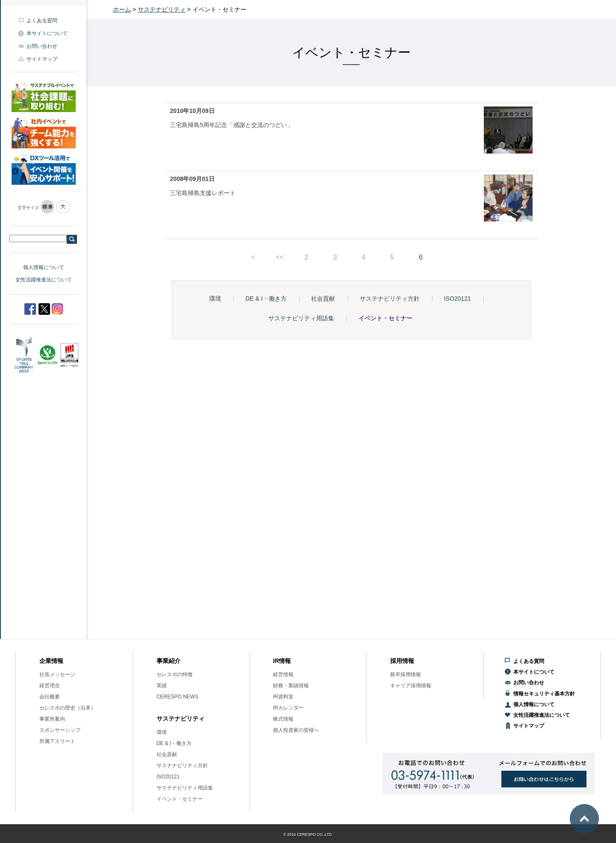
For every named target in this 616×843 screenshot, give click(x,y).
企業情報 (51, 661)
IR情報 (282, 661)
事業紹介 (169, 661)
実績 (162, 686)
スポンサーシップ (60, 730)
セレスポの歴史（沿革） (68, 708)
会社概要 (50, 697)
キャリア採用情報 (411, 686)
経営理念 (50, 686)
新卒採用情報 (406, 674)
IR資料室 (283, 697)
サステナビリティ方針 (390, 299)
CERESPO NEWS (178, 697)
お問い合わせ (42, 46)
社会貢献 (323, 299)
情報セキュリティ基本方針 (544, 694)
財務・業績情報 (291, 686)
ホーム (122, 9)
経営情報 (283, 674)
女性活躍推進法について (44, 280)
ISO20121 (458, 299)
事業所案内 (52, 719)
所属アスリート (57, 741)
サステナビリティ (162, 9)
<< (280, 257)
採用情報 (402, 661)
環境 (215, 299)
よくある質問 (42, 21)
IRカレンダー (288, 708)
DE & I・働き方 (266, 299)
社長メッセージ (57, 674)
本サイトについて (47, 33)
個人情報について (44, 267)
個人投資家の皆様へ (296, 730)
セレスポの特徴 (175, 674)
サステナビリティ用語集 (301, 318)
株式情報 (283, 719)
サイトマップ (42, 59)
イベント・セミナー (385, 318)
